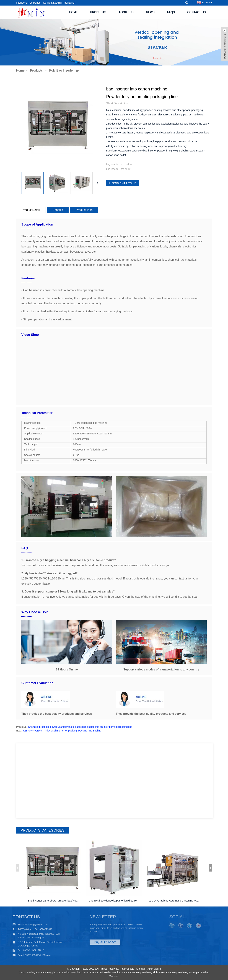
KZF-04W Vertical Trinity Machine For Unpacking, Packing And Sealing (62, 731)
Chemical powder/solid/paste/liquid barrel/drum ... (114, 901)
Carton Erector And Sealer (96, 973)
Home (73, 12)
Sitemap (141, 969)
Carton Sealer (27, 973)
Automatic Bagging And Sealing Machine (58, 973)
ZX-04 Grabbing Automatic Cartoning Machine (175, 901)
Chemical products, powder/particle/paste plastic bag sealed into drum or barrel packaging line (80, 727)
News (150, 12)
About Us (126, 12)
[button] (97, 183)
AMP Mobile (154, 969)
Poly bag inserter (61, 70)
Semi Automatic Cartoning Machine (132, 973)
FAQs (171, 12)
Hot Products (127, 969)
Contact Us (196, 12)
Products (98, 12)
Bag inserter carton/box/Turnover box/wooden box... (54, 901)
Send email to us (124, 183)
